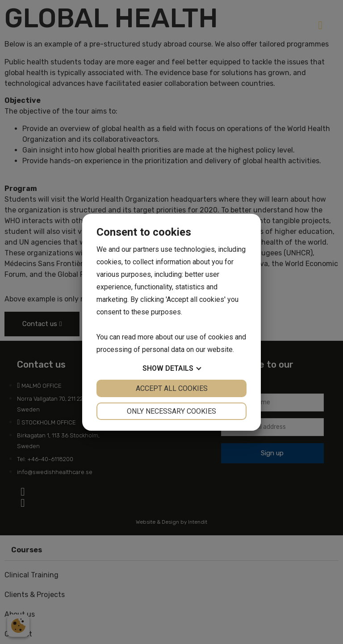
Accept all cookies (172, 388)
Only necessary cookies (171, 411)
